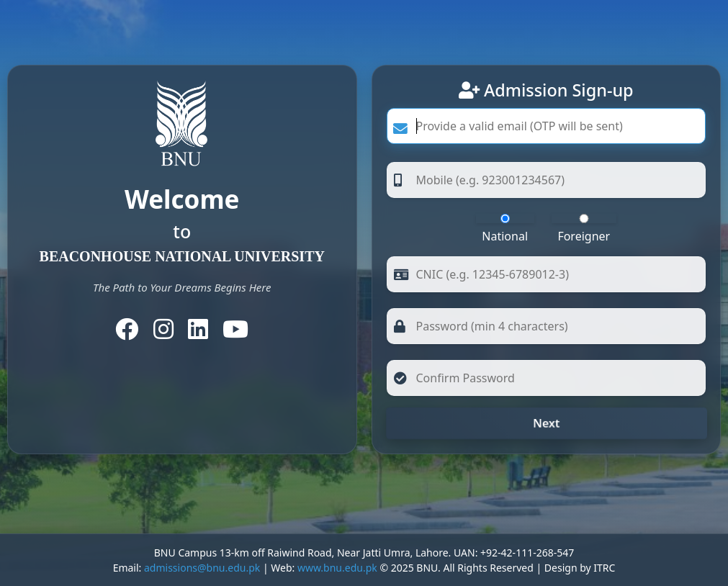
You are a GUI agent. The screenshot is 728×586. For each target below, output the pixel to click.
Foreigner (584, 229)
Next (546, 423)
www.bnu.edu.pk (337, 568)
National (505, 229)
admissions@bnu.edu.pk (202, 568)
